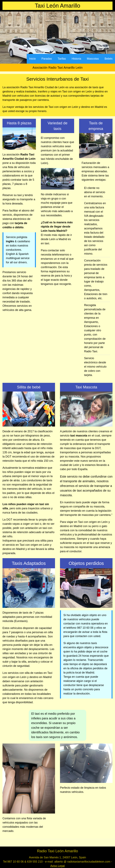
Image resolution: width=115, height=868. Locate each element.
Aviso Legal (58, 866)
